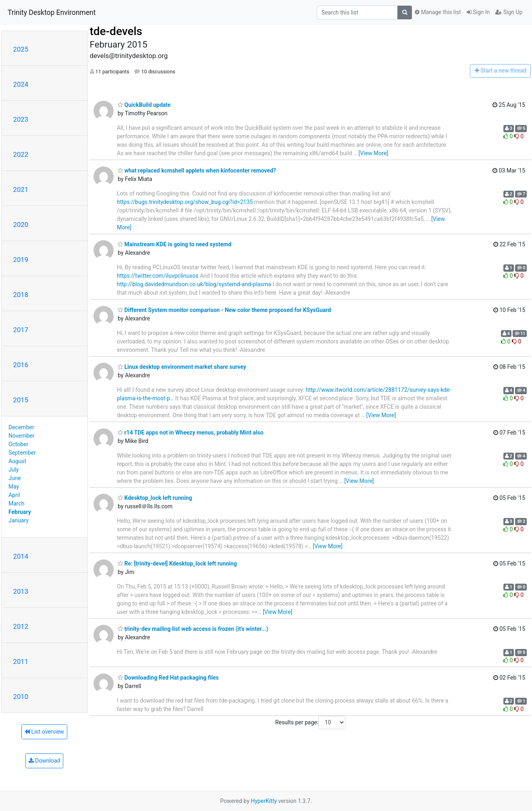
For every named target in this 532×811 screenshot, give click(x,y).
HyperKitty (264, 801)
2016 (21, 365)
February (20, 512)
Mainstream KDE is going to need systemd (175, 244)
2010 (21, 697)
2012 (21, 626)
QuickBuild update (144, 105)
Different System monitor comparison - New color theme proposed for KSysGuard (224, 310)
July (14, 470)
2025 (21, 49)
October (18, 444)
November (21, 436)
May (14, 487)
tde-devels (116, 31)
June (15, 478)
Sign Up (509, 12)
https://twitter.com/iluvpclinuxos (158, 276)
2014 (21, 556)
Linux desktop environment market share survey (182, 367)
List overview (44, 732)
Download (45, 761)
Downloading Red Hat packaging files (168, 678)
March (17, 503)
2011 (21, 661)
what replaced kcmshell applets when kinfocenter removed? (197, 171)
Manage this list (438, 12)
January (19, 520)
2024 (21, 84)
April (14, 495)
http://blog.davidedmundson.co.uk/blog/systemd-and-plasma (194, 284)
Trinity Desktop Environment (52, 12)
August (17, 461)
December (21, 427)
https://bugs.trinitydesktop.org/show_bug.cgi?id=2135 (185, 202)
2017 (21, 330)
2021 (21, 189)
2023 (21, 119)
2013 (21, 591)
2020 (21, 225)
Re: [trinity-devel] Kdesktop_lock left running (177, 564)
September (22, 453)
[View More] (373, 153)
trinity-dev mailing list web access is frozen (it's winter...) (193, 629)
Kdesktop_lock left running (155, 498)
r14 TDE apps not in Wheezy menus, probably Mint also (191, 433)
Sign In (478, 12)
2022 (21, 154)
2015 (21, 400)
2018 (21, 295)
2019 (21, 260)
